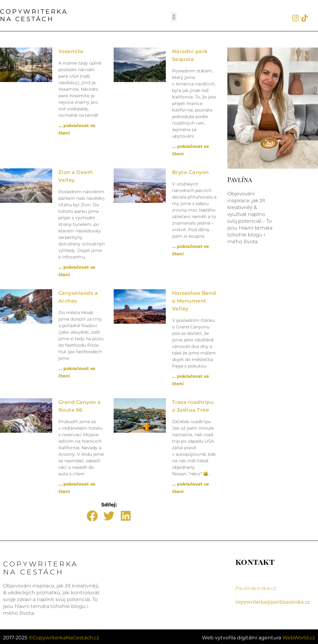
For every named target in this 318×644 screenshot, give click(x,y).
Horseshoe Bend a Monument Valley (194, 301)
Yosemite (71, 51)
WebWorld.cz (299, 632)
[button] (174, 17)
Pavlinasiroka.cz (256, 588)
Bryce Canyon (191, 172)
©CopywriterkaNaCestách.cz (64, 632)
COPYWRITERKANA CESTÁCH (34, 15)
